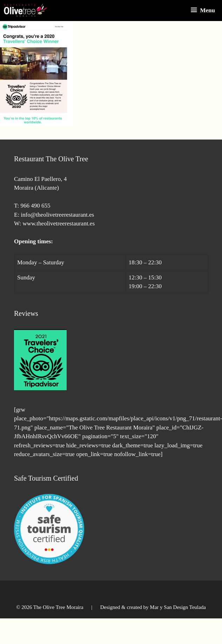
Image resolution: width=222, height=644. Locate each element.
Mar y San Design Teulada (178, 607)
